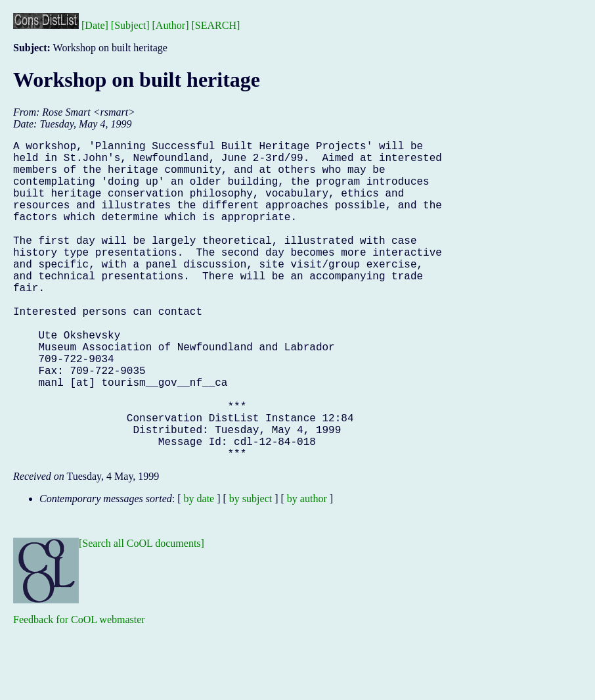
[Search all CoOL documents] (142, 614)
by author (307, 570)
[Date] (95, 25)
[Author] (171, 25)
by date (199, 570)
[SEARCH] (216, 25)
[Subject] (130, 25)
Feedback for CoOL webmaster (79, 690)
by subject (251, 570)
